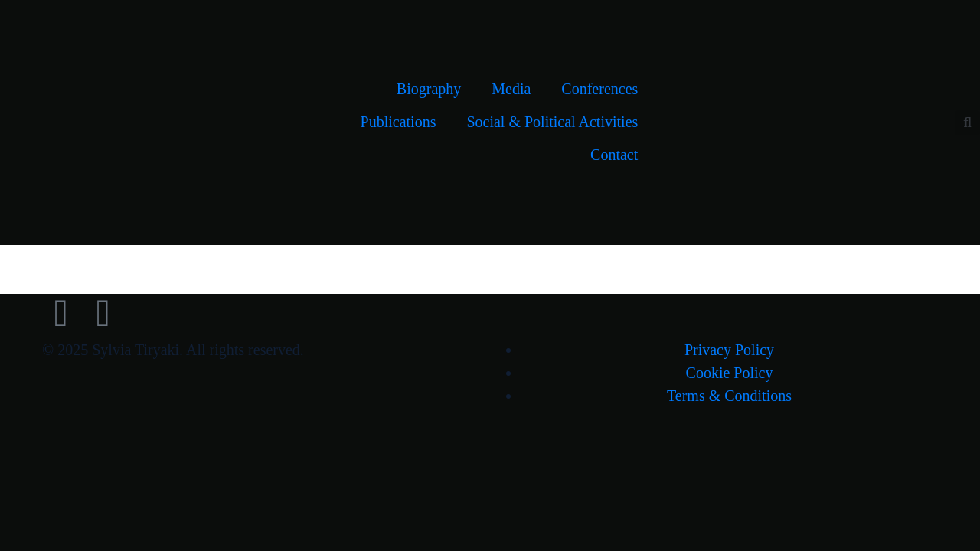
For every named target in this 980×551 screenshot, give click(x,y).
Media (511, 89)
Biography (429, 89)
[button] (967, 123)
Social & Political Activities (552, 122)
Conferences (599, 89)
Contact (614, 155)
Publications (399, 122)
